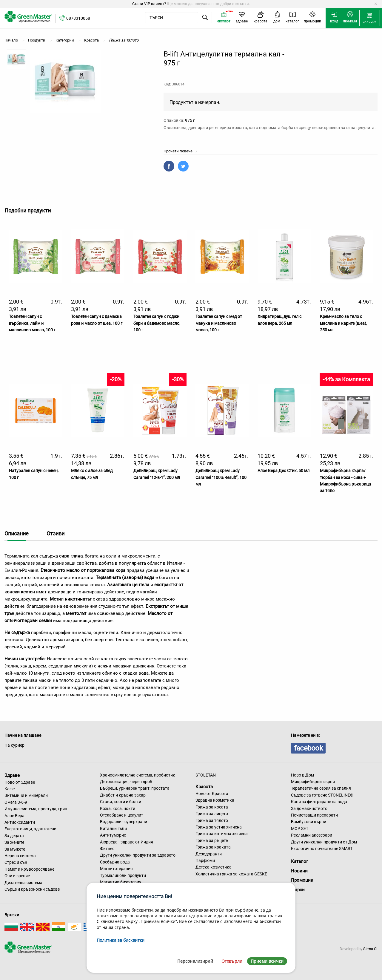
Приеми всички (267, 961)
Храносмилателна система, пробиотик (138, 775)
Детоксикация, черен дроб (126, 782)
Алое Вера (14, 816)
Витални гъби (113, 829)
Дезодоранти (209, 854)
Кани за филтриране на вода (319, 802)
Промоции (302, 880)
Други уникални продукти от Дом (324, 842)
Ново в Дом (302, 775)
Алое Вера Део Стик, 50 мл (284, 471)
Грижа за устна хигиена (219, 827)
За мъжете (15, 849)
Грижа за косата (212, 807)
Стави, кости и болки (121, 802)
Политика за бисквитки (121, 940)
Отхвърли (232, 961)
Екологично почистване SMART (322, 849)
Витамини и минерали (26, 795)
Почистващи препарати (314, 815)
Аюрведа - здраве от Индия (127, 842)
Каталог (299, 861)
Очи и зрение (17, 876)
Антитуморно (113, 835)
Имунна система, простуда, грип (36, 809)
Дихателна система (23, 883)
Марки (298, 890)
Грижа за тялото (212, 820)
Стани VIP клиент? (149, 4)
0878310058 (78, 18)
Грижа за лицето (212, 814)
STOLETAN (206, 775)
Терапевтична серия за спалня (321, 788)
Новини (299, 871)
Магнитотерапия (116, 869)
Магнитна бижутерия (121, 882)
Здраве (12, 775)
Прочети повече (180, 151)
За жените (14, 842)
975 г (190, 120)
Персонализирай (195, 961)
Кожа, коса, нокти (118, 808)
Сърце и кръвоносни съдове (32, 889)
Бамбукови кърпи (309, 822)
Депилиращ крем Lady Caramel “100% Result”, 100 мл (221, 477)
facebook (308, 748)
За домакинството (309, 808)
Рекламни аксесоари (312, 835)
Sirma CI (370, 949)
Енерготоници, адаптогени (30, 829)
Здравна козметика (215, 800)
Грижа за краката (213, 847)
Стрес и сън (16, 862)
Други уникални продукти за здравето (138, 855)
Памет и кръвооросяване (29, 869)
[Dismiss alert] (376, 4)
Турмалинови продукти (123, 875)
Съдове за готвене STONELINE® (322, 795)
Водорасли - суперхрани (124, 822)
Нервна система (20, 856)
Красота (204, 787)
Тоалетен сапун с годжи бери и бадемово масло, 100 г (157, 323)
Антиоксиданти (20, 822)
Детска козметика (214, 867)
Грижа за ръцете (212, 840)
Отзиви (56, 533)
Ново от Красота (212, 794)
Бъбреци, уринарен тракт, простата (135, 788)
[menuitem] (370, 18)
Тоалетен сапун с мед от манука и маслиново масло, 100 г (219, 323)
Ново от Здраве (20, 782)
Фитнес (107, 849)
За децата (14, 836)
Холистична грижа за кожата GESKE (231, 874)
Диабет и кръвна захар (123, 795)
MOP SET (300, 829)
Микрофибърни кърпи (313, 782)
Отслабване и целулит (122, 815)
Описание (17, 533)
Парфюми (205, 860)
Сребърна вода (115, 862)
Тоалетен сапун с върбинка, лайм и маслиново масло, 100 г (32, 323)
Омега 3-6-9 (16, 802)
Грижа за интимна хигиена (222, 834)
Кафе (10, 789)
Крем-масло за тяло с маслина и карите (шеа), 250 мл (344, 323)
